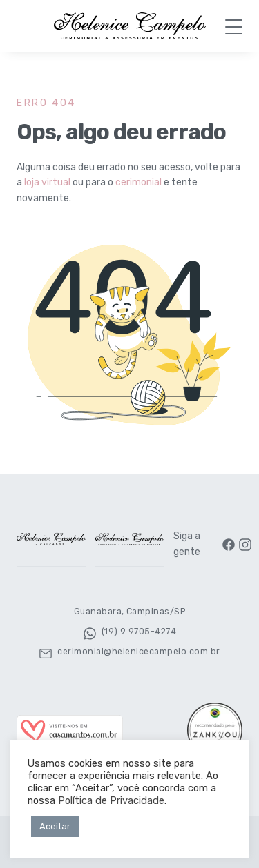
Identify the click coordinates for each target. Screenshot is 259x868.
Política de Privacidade (111, 800)
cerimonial (138, 182)
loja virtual (47, 182)
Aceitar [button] (55, 826)
